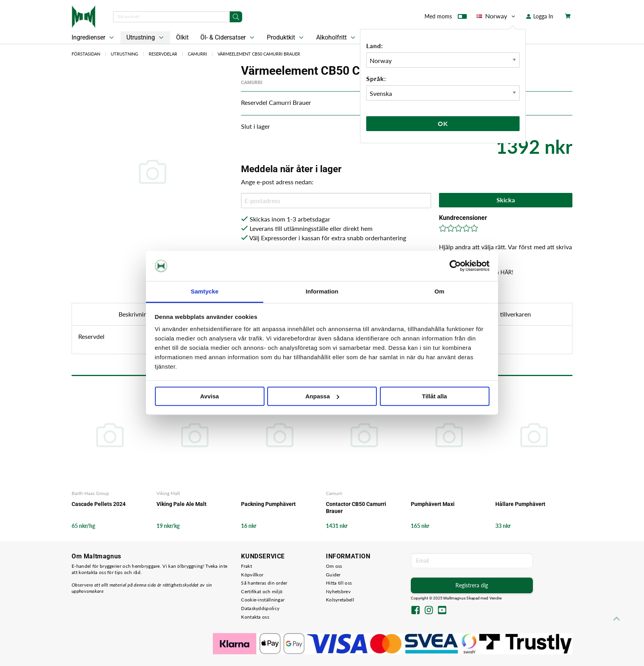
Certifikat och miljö (262, 591)
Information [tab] (322, 291)
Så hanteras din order (264, 583)
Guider (333, 575)
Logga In (540, 16)
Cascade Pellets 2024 (99, 504)
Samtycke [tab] (205, 291)
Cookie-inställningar (263, 600)
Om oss (334, 566)
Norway (496, 16)
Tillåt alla (435, 396)
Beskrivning (134, 314)
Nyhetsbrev (338, 591)
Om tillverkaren (510, 314)
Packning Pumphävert (268, 504)
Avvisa (210, 396)
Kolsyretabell (340, 600)
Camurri (197, 54)
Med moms (446, 18)
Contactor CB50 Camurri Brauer (356, 508)
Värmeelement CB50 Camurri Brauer (259, 54)
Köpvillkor (252, 575)
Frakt (246, 566)
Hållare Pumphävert (520, 504)
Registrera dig (472, 585)
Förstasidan (86, 54)
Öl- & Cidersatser (228, 38)
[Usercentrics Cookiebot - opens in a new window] (455, 266)
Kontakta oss (255, 617)
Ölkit (182, 37)
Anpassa (322, 396)
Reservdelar (163, 54)
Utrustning (146, 38)
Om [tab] (439, 291)
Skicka (506, 200)
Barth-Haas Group (90, 493)
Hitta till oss (339, 583)
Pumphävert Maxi (433, 504)
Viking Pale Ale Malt (182, 504)
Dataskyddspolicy (260, 608)
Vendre (496, 598)
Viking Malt (168, 493)
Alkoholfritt (336, 38)
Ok (443, 123)
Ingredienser (94, 38)
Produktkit (286, 38)
